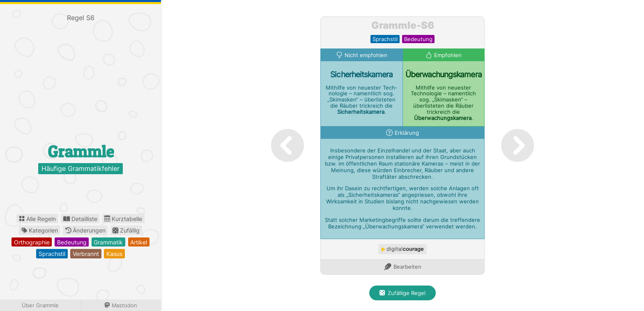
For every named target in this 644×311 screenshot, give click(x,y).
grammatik (108, 242)
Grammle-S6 (403, 25)
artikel (139, 242)
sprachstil (52, 254)
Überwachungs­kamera (444, 74)
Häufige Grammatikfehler (80, 169)
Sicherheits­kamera (361, 74)
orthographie (32, 242)
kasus (114, 254)
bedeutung (72, 242)
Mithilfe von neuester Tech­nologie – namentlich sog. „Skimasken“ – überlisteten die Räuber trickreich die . (361, 100)
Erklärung (407, 133)
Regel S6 (81, 18)
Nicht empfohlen (366, 55)
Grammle (81, 151)
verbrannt (86, 254)
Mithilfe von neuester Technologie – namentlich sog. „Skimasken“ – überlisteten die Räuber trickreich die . (443, 103)
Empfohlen (448, 55)
